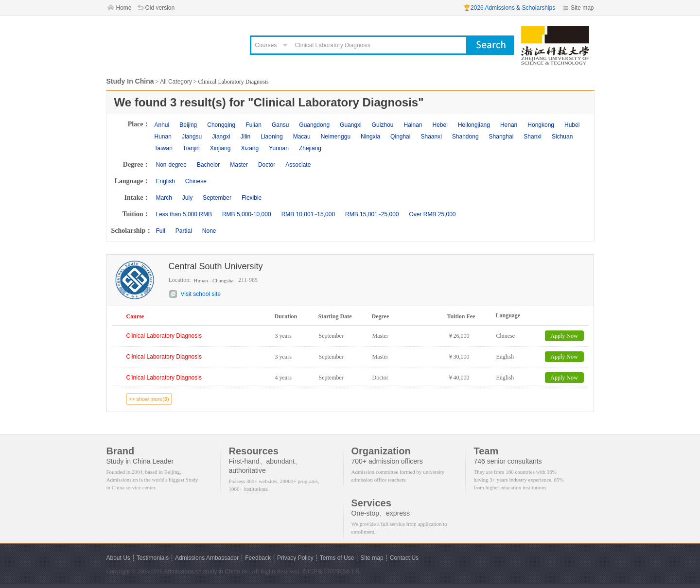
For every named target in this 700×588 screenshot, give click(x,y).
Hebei (440, 125)
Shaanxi (431, 137)
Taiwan (164, 148)
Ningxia (370, 137)
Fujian (254, 125)
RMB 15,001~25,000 (372, 214)
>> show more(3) (149, 399)
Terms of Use (337, 558)
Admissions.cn (183, 571)
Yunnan (279, 148)
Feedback (258, 558)
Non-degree (171, 165)
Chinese (196, 181)
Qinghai (400, 137)
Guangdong (314, 125)
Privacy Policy (295, 558)
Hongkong (541, 125)
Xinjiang (220, 148)
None (209, 231)
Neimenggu (336, 137)
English (166, 181)
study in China (222, 571)
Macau (302, 137)
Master (239, 165)
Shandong (465, 137)
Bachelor (208, 165)
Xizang (250, 148)
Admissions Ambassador (207, 558)
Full (161, 231)
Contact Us (404, 558)
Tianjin (191, 148)
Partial (184, 231)
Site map (582, 8)
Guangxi (351, 125)
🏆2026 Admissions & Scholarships (509, 8)
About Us (118, 558)
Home (124, 8)
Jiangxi (221, 137)
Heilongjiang (474, 125)
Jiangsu (192, 137)
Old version (160, 8)
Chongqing (221, 125)
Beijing (188, 125)
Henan (509, 125)
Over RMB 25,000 (432, 214)
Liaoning (271, 137)
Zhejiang (310, 148)
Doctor (267, 165)
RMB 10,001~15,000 (308, 214)
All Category (176, 82)
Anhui (162, 125)
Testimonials (153, 558)
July (187, 198)
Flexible (252, 198)
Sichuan (562, 137)
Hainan (413, 125)
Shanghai (501, 137)
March (164, 198)
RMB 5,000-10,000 (247, 214)
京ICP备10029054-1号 (331, 571)
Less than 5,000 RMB (184, 214)
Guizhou (383, 125)
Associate (298, 165)
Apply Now (564, 336)
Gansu (280, 125)
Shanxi (533, 137)
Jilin (246, 137)
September (217, 198)
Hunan (163, 137)
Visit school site (201, 294)
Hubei (572, 125)
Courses (266, 45)
